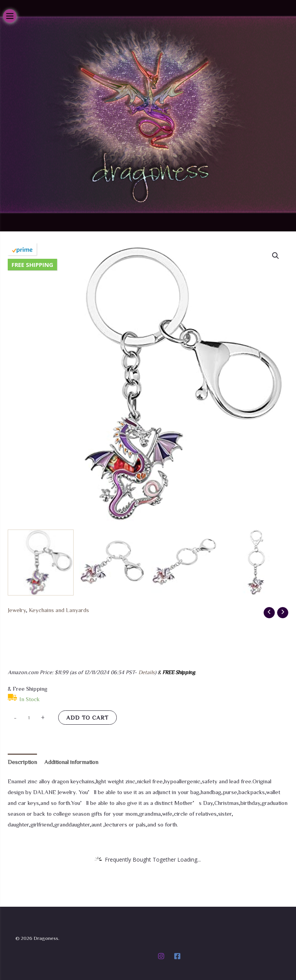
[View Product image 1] (41, 563)
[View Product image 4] (255, 563)
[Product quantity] (29, 717)
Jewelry (17, 610)
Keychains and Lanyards (59, 610)
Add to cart (87, 718)
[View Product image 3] (184, 563)
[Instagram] (161, 956)
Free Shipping (32, 265)
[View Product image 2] (112, 563)
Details (146, 672)
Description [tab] (22, 762)
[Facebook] (177, 956)
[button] (276, 256)
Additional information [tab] (71, 762)
